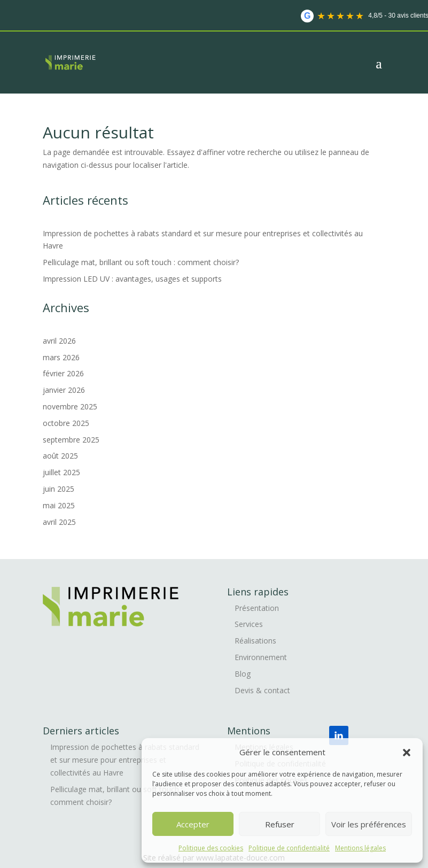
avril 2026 (59, 341)
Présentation (257, 608)
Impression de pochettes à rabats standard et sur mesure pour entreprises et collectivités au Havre (125, 760)
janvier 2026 (64, 390)
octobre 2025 (66, 423)
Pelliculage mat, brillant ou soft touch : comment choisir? (142, 262)
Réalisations (255, 641)
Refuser (280, 824)
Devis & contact (262, 690)
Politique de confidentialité (289, 848)
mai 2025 (59, 505)
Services (249, 624)
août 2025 (60, 456)
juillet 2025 (61, 472)
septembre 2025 (71, 440)
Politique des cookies (211, 848)
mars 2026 (61, 357)
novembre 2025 (70, 406)
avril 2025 (59, 522)
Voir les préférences (369, 824)
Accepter (193, 824)
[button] (407, 753)
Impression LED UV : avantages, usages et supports (133, 279)
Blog (243, 674)
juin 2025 (59, 489)
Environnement (261, 657)
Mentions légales (360, 848)
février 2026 (63, 373)
